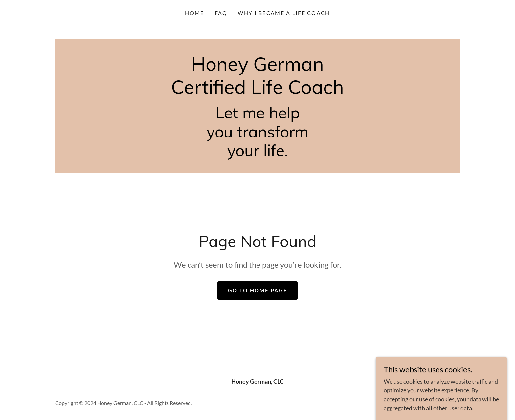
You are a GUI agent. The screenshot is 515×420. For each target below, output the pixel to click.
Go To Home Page (257, 290)
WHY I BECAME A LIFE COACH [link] (284, 13)
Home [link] (194, 13)
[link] (257, 92)
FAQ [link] (221, 13)
